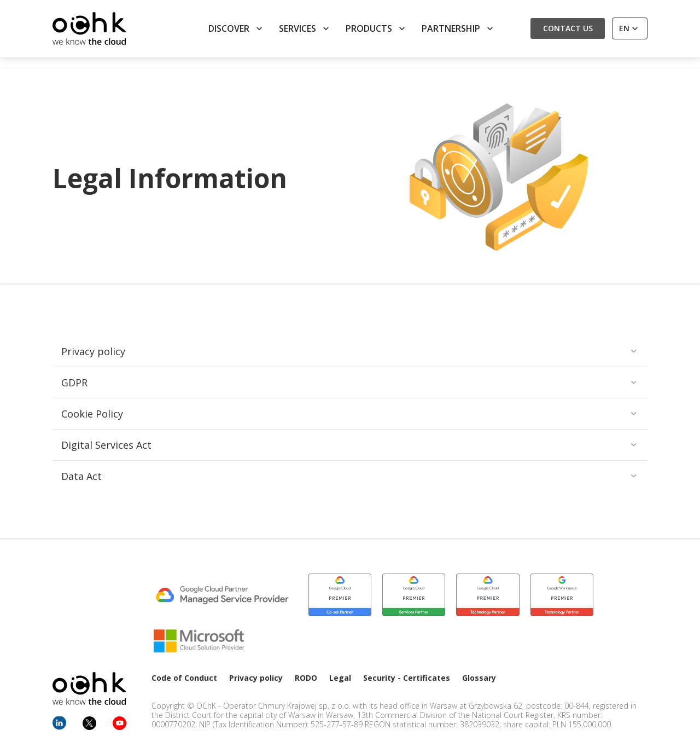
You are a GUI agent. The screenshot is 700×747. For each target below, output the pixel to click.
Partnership (459, 28)
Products (377, 28)
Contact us (568, 28)
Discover (237, 28)
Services (305, 28)
